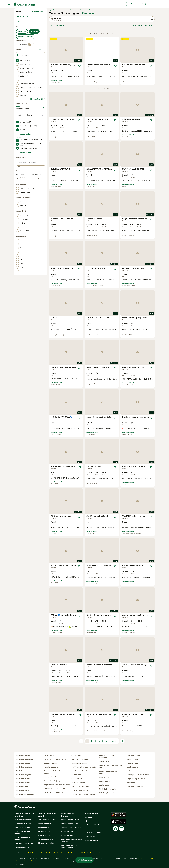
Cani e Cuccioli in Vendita (24, 815)
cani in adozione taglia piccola (84, 767)
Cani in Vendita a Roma (70, 824)
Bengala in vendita (45, 831)
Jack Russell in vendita (24, 843)
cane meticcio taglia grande (55, 759)
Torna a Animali (23, 16)
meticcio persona (133, 771)
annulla (41, 49)
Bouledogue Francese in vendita (24, 839)
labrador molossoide (135, 786)
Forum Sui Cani (67, 831)
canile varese (77, 779)
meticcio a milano (23, 755)
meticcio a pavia (23, 790)
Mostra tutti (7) (25, 134)
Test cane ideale (91, 840)
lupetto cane (104, 777)
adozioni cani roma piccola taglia (110, 772)
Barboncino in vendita (23, 824)
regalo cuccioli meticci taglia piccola (55, 772)
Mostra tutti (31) (26, 153)
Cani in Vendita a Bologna (71, 828)
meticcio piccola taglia (80, 786)
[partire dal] (23, 178)
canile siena (104, 761)
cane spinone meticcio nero (138, 775)
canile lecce (104, 785)
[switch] (31, 45)
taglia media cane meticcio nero (57, 785)
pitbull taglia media (107, 793)
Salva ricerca (57, 25)
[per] (38, 178)
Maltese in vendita (22, 847)
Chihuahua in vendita (23, 820)
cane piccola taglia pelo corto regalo (111, 766)
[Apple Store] (118, 822)
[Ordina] (141, 25)
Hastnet (44, 853)
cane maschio (49, 755)
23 (116, 741)
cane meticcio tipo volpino (54, 792)
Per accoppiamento (26, 37)
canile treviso (132, 763)
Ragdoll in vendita (45, 828)
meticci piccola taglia (108, 789)
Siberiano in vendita (46, 843)
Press (87, 829)
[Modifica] (43, 108)
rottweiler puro (133, 783)
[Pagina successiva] (122, 741)
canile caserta (132, 767)
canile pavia (76, 755)
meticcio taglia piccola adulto (83, 794)
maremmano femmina (25, 794)
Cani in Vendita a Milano (71, 820)
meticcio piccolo (50, 763)
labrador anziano (78, 783)
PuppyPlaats (54, 853)
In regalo (34, 31)
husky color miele (51, 777)
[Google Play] (118, 815)
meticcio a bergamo (24, 775)
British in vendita (45, 824)
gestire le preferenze (61, 861)
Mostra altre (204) (38, 99)
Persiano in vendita (45, 839)
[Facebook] (115, 829)
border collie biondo (79, 763)
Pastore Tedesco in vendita (22, 832)
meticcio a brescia (23, 779)
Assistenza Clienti (92, 825)
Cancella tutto (38, 12)
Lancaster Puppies (98, 853)
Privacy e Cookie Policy (25, 861)
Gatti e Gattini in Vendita (47, 815)
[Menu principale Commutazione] (9, 4)
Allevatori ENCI (91, 837)
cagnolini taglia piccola (136, 779)
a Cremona (87, 13)
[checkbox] (17, 60)
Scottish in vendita (45, 835)
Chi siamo (88, 817)
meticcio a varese (23, 771)
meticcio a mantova (24, 767)
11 (110, 741)
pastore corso (77, 775)
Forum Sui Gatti (67, 835)
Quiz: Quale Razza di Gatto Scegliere (69, 846)
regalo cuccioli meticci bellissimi (108, 757)
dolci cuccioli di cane (80, 759)
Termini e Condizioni (93, 833)
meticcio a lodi (22, 786)
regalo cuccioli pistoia (80, 771)
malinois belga (132, 759)
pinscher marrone (51, 767)
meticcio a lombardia (24, 759)
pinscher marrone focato (81, 790)
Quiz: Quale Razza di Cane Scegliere (72, 840)
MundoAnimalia (67, 853)
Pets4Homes (33, 853)
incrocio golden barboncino (55, 789)
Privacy (87, 821)
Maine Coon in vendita (47, 820)
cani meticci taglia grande (54, 781)
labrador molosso (134, 755)
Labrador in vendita (22, 828)
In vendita (22, 31)
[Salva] (79, 66)
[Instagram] (121, 829)
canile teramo (105, 781)
